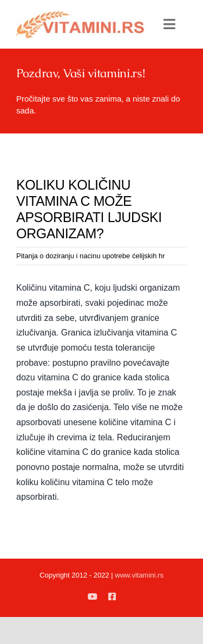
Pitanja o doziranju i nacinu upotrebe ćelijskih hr (91, 256)
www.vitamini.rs (139, 575)
